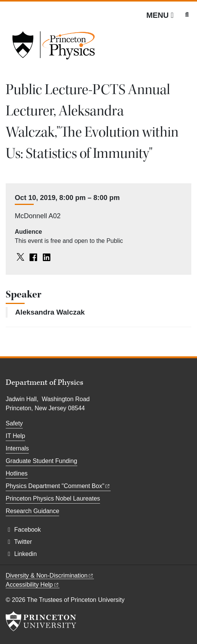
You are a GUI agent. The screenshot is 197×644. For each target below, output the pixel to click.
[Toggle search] (187, 15)
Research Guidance (32, 511)
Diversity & (50, 576)
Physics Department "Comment (58, 486)
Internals (17, 448)
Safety (14, 423)
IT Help (15, 436)
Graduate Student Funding (41, 461)
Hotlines (17, 473)
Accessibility (33, 585)
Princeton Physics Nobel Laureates (53, 498)
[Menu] (160, 15)
